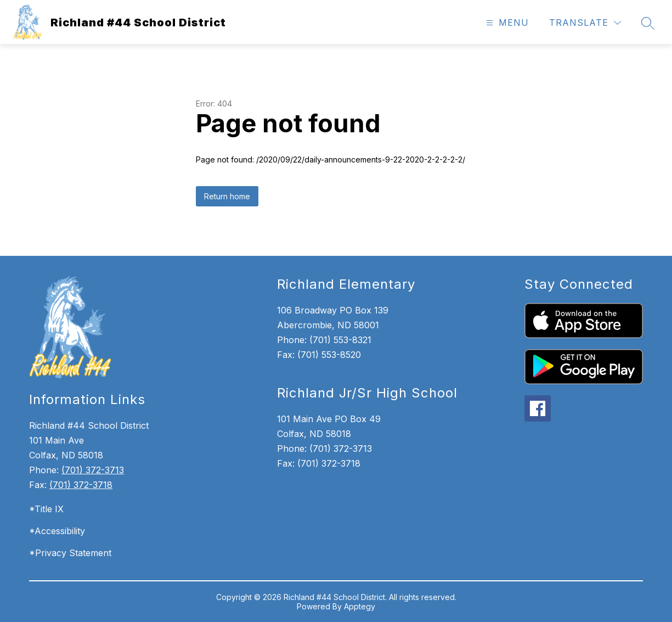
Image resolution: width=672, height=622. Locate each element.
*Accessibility (57, 531)
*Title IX (46, 509)
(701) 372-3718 (81, 485)
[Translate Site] (585, 23)
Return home (227, 196)
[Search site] (648, 23)
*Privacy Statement (70, 553)
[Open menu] (506, 23)
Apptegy (360, 606)
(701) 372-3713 (93, 470)
